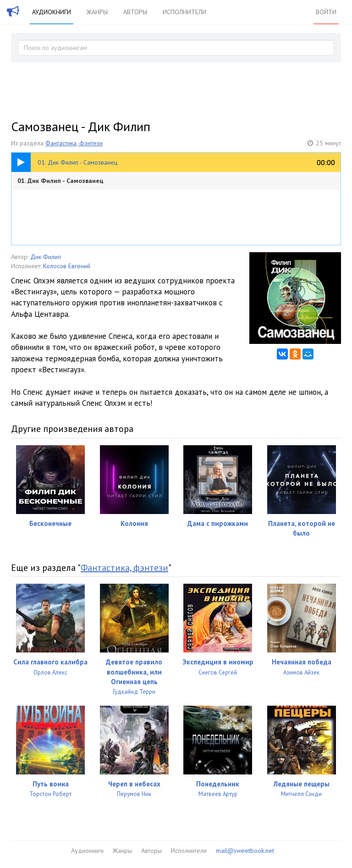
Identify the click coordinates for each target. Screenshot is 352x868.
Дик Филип (46, 257)
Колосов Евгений (67, 266)
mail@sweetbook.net (245, 851)
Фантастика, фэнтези (74, 143)
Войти (326, 12)
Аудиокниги (52, 12)
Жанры (97, 12)
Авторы (135, 12)
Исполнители (184, 12)
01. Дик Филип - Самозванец (60, 181)
